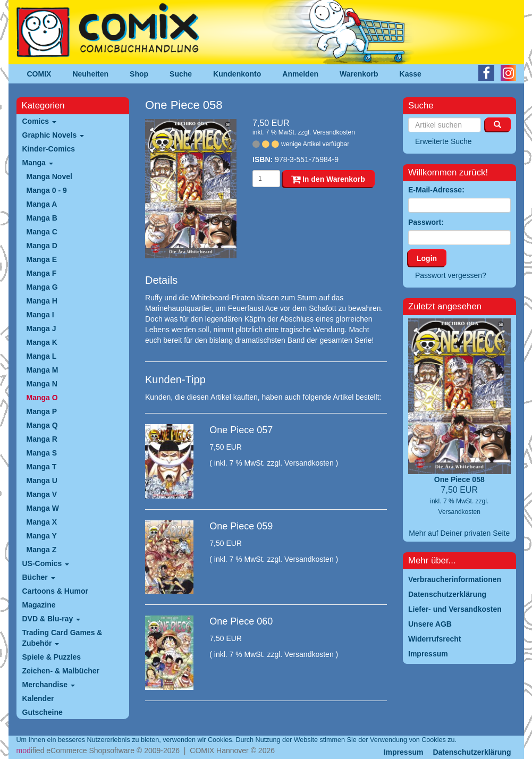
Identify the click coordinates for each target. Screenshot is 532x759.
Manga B (42, 218)
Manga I (40, 315)
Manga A (42, 204)
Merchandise (49, 685)
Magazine (39, 605)
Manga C (42, 232)
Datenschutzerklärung (472, 752)
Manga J (41, 328)
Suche (181, 74)
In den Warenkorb (328, 179)
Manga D (42, 246)
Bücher (39, 577)
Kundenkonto (237, 74)
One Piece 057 (241, 430)
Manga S (42, 453)
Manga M (43, 370)
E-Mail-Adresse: (436, 190)
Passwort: (426, 222)
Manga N (42, 384)
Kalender (38, 698)
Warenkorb (359, 74)
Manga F (42, 273)
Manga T (42, 467)
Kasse (411, 74)
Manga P (42, 411)
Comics (39, 121)
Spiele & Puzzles (52, 657)
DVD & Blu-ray (52, 619)
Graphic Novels (53, 135)
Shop (139, 74)
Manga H (42, 301)
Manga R (42, 439)
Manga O (42, 398)
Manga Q (42, 425)
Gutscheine (43, 712)
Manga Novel (49, 176)
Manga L (42, 356)
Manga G (42, 287)
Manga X (42, 522)
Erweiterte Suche (444, 141)
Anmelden (300, 74)
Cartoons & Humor (55, 591)
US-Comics (46, 563)
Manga (38, 163)
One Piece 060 (241, 621)
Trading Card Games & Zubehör (62, 638)
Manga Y (42, 536)
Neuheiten (90, 74)
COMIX (39, 74)
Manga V (42, 494)
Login (427, 258)
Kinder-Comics (49, 149)
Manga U (42, 480)
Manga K (42, 342)
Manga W (43, 508)
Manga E (42, 259)
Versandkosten (333, 132)
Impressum (404, 752)
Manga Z (42, 550)
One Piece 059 (241, 526)
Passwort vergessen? (451, 275)
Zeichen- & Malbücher (61, 671)
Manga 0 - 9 (47, 190)
